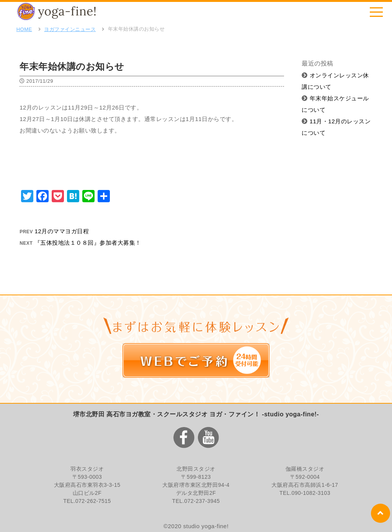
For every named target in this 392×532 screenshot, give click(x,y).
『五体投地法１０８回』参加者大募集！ (88, 243)
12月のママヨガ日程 (62, 231)
